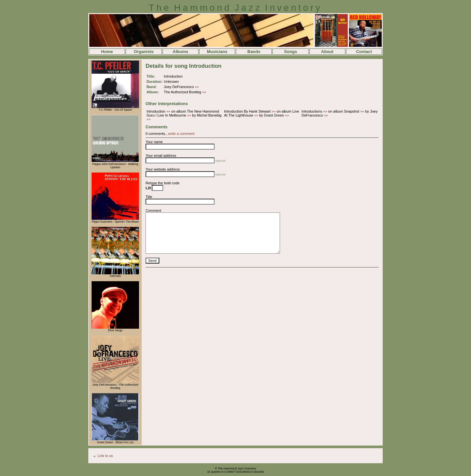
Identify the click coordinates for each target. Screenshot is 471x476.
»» (197, 87)
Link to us (105, 456)
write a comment (181, 134)
